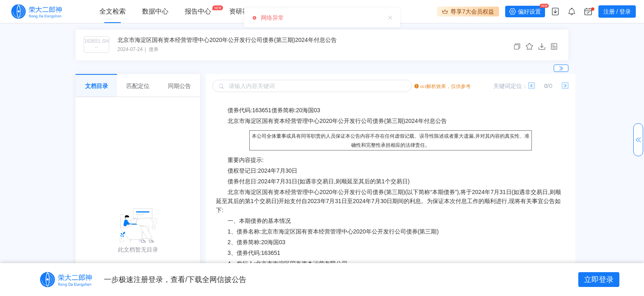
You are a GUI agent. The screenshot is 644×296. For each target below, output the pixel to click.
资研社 (239, 11)
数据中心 (155, 11)
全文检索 (113, 11)
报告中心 (198, 11)
